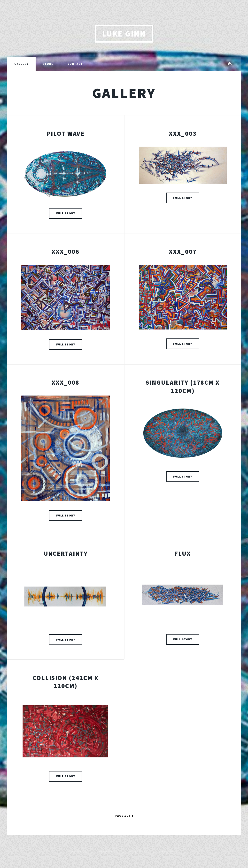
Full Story (66, 213)
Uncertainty (66, 554)
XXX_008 (65, 382)
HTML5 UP (123, 851)
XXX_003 (183, 134)
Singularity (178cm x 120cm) (183, 386)
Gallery (21, 64)
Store (48, 64)
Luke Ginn (124, 34)
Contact (75, 64)
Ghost (172, 851)
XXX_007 (183, 252)
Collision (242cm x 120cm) (66, 682)
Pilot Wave (66, 134)
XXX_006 (65, 252)
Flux (183, 554)
